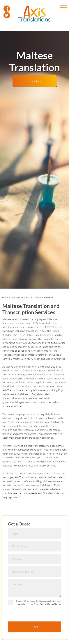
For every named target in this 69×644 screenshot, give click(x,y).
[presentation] (36, 614)
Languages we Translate (21, 297)
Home (5, 297)
